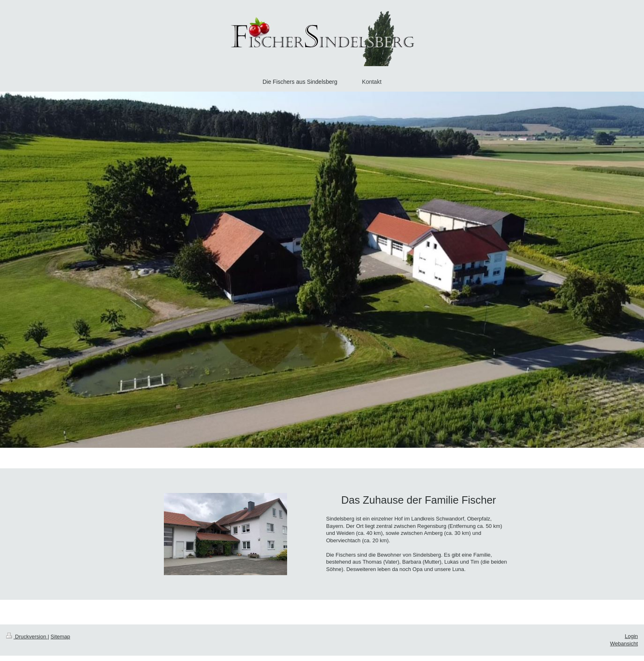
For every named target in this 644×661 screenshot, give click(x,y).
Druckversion (27, 637)
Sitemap (60, 637)
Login (631, 636)
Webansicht (624, 644)
